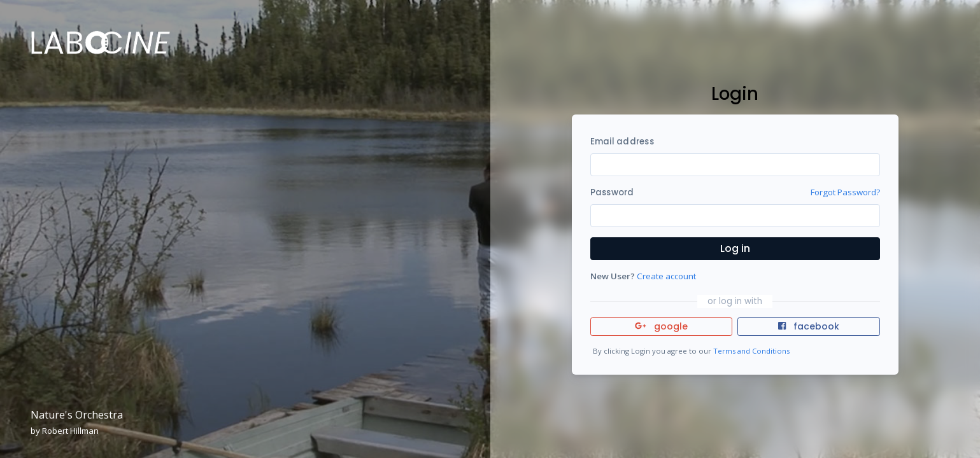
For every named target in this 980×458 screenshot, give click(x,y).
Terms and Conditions (751, 351)
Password (612, 192)
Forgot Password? (845, 192)
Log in (735, 248)
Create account (666, 276)
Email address (622, 142)
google (661, 326)
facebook (809, 326)
